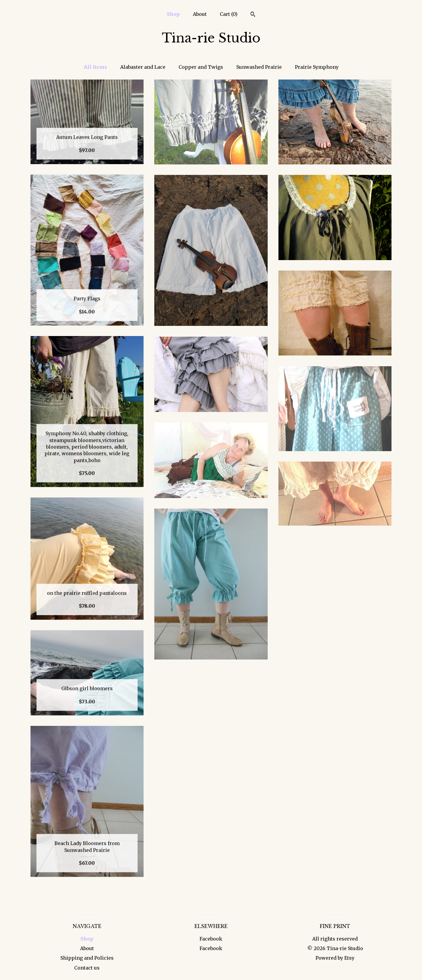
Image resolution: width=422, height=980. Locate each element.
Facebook (211, 939)
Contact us (87, 968)
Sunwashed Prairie (259, 67)
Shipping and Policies (87, 958)
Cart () (229, 14)
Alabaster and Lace (143, 67)
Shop (173, 14)
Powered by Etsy (335, 958)
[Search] (253, 15)
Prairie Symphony (317, 67)
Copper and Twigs (201, 67)
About (200, 14)
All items (95, 67)
